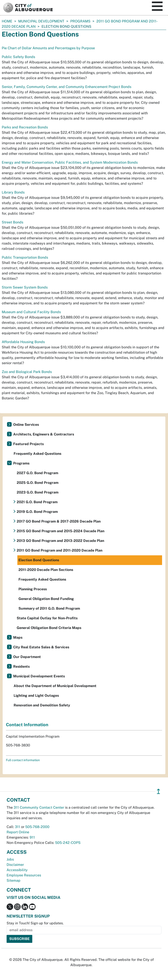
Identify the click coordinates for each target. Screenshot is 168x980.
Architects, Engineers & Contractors (44, 434)
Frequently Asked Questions (37, 454)
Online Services (26, 425)
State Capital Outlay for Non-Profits (47, 618)
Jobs (10, 859)
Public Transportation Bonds (25, 257)
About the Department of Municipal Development (55, 686)
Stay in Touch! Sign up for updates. (35, 923)
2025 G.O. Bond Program (38, 483)
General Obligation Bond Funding (46, 599)
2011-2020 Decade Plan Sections (46, 570)
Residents (21, 666)
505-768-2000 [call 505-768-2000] (37, 827)
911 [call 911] (32, 837)
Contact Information (27, 725)
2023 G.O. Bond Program (38, 492)
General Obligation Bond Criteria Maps (49, 628)
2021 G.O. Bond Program (37, 502)
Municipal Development (41, 21)
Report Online (18, 832)
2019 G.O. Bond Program (37, 512)
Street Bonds (13, 222)
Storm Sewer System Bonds (25, 287)
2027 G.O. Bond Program (37, 473)
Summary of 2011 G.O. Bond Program (49, 608)
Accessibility (17, 870)
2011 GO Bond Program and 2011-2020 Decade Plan (60, 550)
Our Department (27, 657)
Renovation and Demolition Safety (42, 705)
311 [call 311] (18, 827)
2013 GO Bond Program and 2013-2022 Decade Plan (60, 541)
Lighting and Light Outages (36, 696)
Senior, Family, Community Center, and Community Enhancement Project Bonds (67, 87)
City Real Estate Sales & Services (41, 647)
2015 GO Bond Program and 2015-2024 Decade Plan (61, 531)
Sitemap (14, 880)
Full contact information (23, 760)
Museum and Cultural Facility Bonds (31, 312)
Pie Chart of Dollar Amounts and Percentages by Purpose (48, 48)
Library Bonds (13, 192)
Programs (80, 21)
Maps (18, 637)
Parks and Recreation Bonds (25, 127)
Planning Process (33, 589)
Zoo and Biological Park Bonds (27, 372)
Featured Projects (28, 444)
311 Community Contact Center (39, 807)
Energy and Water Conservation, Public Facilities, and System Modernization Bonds (70, 162)
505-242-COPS (68, 843)
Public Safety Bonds (18, 57)
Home (7, 21)
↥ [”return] (158, 791)
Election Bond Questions (39, 560)
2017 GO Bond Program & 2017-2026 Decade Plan (59, 521)
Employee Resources (24, 875)
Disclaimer (15, 865)
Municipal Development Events (39, 676)
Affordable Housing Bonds (23, 342)
